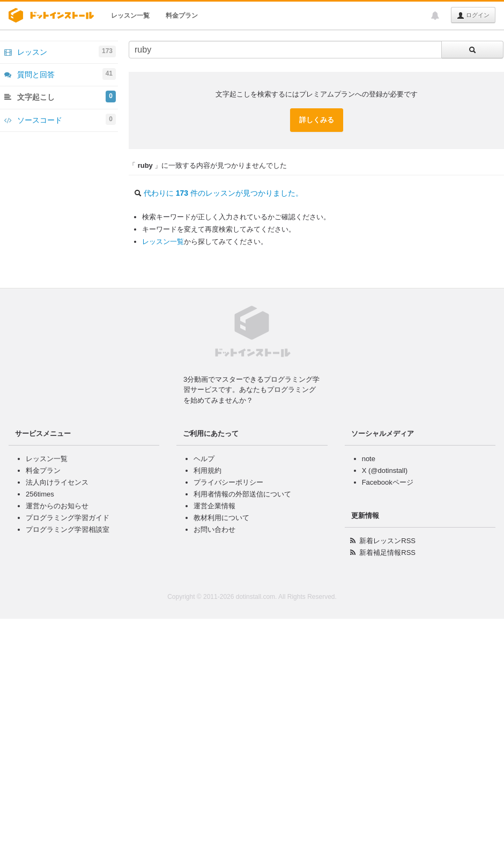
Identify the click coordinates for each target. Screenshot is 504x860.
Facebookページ (388, 482)
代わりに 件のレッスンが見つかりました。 (223, 193)
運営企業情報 (214, 506)
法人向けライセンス (57, 482)
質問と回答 (60, 74)
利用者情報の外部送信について (242, 494)
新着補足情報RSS (387, 553)
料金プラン (182, 16)
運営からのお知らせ (57, 506)
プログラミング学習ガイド (68, 518)
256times (40, 494)
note (369, 459)
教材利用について (221, 518)
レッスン (60, 51)
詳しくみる (317, 120)
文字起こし (60, 97)
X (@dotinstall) (385, 470)
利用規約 (207, 470)
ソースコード (60, 120)
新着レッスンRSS (387, 541)
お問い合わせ (214, 529)
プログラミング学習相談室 (68, 529)
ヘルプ (204, 459)
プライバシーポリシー (228, 482)
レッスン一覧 (130, 16)
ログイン (473, 16)
